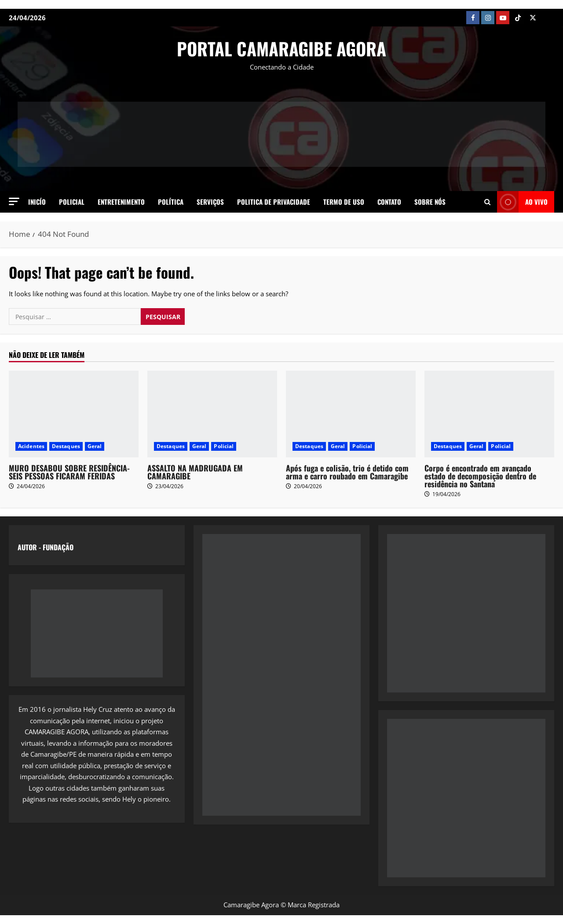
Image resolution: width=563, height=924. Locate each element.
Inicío (37, 202)
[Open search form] (487, 202)
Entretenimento (121, 202)
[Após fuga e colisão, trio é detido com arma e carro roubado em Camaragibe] (351, 414)
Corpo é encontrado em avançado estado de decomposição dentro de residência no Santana (480, 476)
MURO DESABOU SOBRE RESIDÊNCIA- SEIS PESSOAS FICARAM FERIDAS (69, 472)
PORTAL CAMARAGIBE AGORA (281, 48)
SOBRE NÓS (430, 202)
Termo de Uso (344, 202)
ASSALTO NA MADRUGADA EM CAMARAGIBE (195, 472)
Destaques (66, 446)
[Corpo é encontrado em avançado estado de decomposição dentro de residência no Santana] (489, 414)
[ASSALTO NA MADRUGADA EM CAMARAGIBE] (212, 414)
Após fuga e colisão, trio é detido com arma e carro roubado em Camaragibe (347, 472)
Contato (389, 202)
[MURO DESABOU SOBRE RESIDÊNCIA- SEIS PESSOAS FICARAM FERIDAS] (74, 414)
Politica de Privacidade (274, 202)
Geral (95, 446)
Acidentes (31, 446)
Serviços (210, 202)
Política (171, 202)
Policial (72, 202)
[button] (14, 201)
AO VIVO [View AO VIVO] (522, 202)
